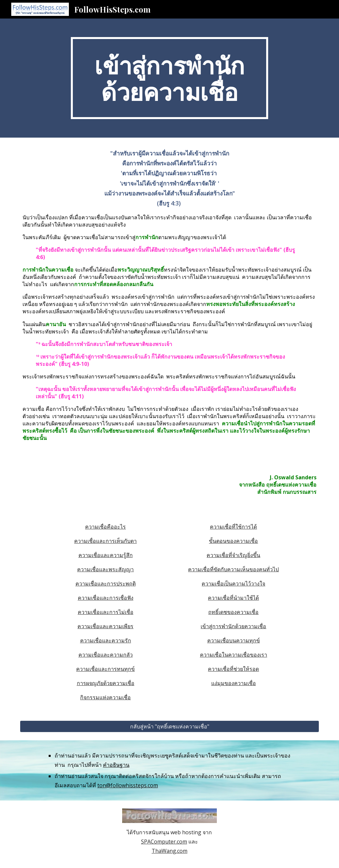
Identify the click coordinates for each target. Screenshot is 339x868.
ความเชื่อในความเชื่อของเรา (234, 655)
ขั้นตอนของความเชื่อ (233, 541)
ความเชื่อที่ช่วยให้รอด (233, 669)
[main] (169, 78)
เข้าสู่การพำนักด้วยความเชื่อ (233, 626)
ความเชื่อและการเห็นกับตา (105, 541)
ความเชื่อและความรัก (106, 640)
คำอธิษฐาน (116, 765)
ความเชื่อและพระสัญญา (105, 569)
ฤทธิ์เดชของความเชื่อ (233, 612)
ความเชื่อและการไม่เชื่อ (106, 612)
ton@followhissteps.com (128, 785)
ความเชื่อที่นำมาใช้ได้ (233, 598)
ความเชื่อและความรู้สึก (106, 555)
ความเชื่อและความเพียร (105, 626)
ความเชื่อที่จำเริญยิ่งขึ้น (233, 555)
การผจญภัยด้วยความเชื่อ (106, 683)
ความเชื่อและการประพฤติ (106, 584)
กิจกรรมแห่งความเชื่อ (105, 697)
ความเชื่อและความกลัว (106, 655)
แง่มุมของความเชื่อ (234, 683)
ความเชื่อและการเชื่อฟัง (106, 598)
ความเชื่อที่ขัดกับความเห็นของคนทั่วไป (233, 569)
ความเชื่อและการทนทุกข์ (105, 669)
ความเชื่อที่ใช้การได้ (233, 527)
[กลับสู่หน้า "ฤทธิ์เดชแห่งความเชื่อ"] (170, 726)
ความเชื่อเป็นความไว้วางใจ (233, 584)
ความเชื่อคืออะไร (105, 527)
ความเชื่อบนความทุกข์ (234, 640)
